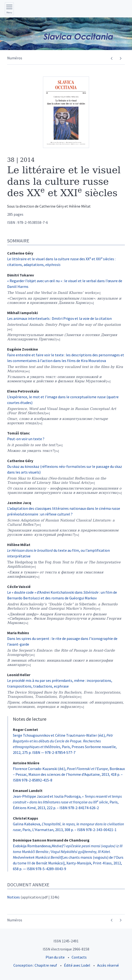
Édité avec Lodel (77, 965)
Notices (13, 897)
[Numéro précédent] (112, 58)
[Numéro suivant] (120, 58)
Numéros (15, 58)
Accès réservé (108, 965)
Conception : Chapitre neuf (35, 965)
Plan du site (55, 957)
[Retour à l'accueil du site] (66, 34)
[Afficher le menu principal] (9, 9)
